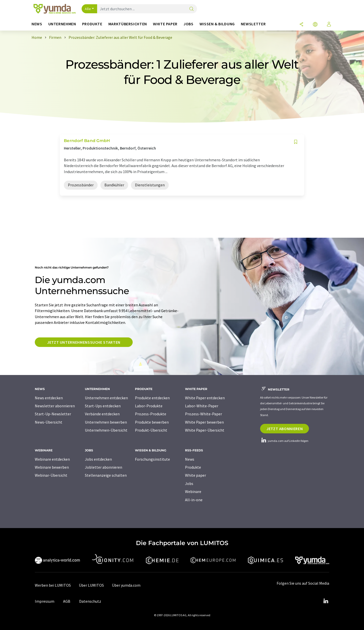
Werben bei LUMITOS (53, 585)
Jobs (189, 483)
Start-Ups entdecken (103, 406)
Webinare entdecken (52, 459)
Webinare (193, 491)
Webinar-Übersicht (51, 475)
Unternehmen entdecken (106, 398)
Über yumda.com (126, 585)
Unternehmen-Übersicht (106, 430)
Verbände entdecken (102, 414)
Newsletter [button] (253, 24)
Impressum (45, 601)
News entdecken (49, 398)
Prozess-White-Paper (204, 414)
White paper (196, 475)
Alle (88, 9)
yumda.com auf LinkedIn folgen (284, 441)
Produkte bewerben (152, 422)
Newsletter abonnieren (55, 406)
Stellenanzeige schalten (106, 475)
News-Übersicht (49, 422)
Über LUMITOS (91, 585)
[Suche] (192, 9)
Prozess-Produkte (151, 414)
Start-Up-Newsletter (53, 414)
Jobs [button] (189, 24)
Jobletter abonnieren (104, 467)
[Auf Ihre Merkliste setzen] (296, 142)
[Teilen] (301, 25)
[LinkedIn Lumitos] (326, 601)
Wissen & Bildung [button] (217, 24)
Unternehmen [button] (62, 24)
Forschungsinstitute (152, 459)
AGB (67, 601)
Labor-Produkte (149, 406)
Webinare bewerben (52, 467)
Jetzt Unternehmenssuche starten (84, 342)
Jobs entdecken (98, 459)
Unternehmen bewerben (106, 422)
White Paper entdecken (205, 398)
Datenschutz (90, 601)
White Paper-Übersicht (205, 430)
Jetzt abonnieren (285, 429)
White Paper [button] (165, 24)
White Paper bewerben (204, 422)
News (190, 459)
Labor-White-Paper (202, 406)
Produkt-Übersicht (151, 430)
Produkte (193, 467)
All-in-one (194, 500)
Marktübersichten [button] (128, 24)
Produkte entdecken (152, 398)
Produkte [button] (92, 24)
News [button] (37, 24)
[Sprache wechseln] (315, 25)
